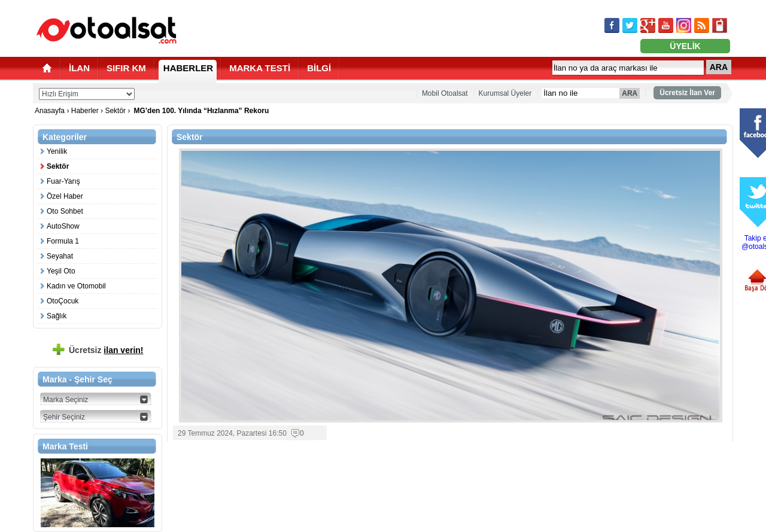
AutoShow (63, 226)
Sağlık (57, 316)
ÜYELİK (685, 46)
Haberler (85, 111)
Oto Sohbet (65, 211)
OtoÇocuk (63, 301)
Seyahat (60, 256)
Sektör (115, 111)
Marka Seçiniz (66, 400)
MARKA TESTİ (260, 68)
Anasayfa (51, 111)
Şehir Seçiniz (64, 417)
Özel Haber (65, 196)
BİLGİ (319, 68)
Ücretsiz (106, 350)
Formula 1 (63, 241)
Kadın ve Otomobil (76, 286)
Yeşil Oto (61, 271)
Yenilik (57, 151)
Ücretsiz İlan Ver (687, 93)
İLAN (79, 68)
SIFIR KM (126, 68)
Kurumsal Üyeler (505, 93)
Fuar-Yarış (63, 181)
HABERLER (188, 68)
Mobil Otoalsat (445, 93)
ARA (719, 67)
